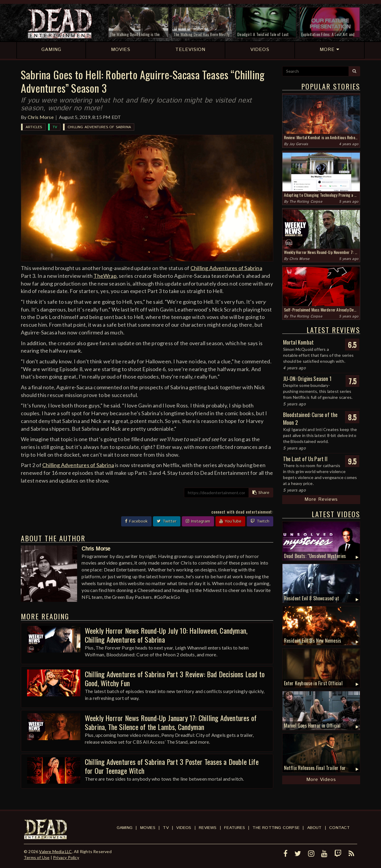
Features (235, 828)
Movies (148, 828)
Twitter (167, 521)
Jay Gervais (299, 144)
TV (55, 127)
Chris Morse (41, 117)
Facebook (136, 521)
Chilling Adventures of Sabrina (99, 127)
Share (261, 493)
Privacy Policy (66, 857)
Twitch (260, 521)
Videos (184, 828)
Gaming (125, 828)
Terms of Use (37, 857)
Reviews (208, 828)
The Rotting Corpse (306, 202)
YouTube (230, 521)
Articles (34, 127)
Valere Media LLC (55, 851)
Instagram (198, 521)
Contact (339, 828)
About (314, 828)
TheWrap (105, 276)
